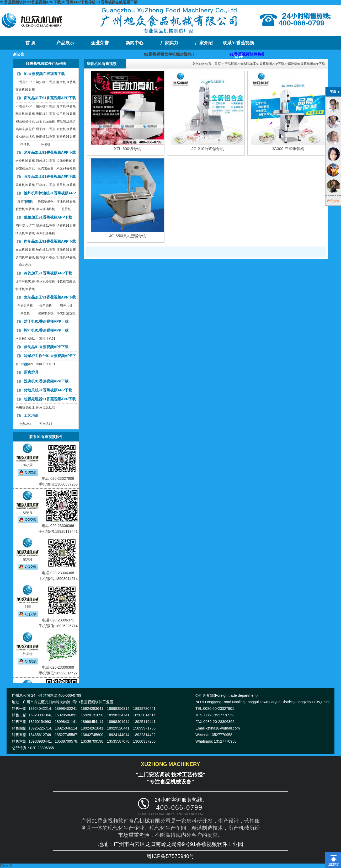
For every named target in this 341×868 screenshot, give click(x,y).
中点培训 (25, 424)
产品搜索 (333, 201)
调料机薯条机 (46, 233)
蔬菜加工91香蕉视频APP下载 (48, 217)
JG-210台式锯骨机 (208, 149)
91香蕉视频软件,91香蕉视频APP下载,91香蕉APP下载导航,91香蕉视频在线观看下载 (69, 2)
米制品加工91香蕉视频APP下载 (50, 152)
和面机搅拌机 (25, 121)
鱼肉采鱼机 (25, 306)
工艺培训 (31, 416)
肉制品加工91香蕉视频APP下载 (50, 241)
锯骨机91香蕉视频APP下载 (306, 64)
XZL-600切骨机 (128, 149)
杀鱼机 (25, 313)
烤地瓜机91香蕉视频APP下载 (48, 390)
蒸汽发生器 (46, 168)
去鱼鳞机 (46, 306)
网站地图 (6, 866)
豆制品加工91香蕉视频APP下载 (50, 177)
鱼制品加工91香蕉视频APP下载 (50, 297)
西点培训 (46, 424)
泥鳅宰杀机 (46, 313)
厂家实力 (169, 43)
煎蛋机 (66, 209)
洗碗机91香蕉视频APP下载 (46, 381)
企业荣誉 (100, 43)
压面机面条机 (46, 121)
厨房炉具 (31, 372)
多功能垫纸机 (25, 137)
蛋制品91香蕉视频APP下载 (46, 347)
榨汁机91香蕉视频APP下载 (46, 330)
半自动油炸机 (46, 209)
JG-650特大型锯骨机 (127, 236)
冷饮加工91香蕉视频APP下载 (48, 273)
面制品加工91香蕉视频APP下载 (50, 98)
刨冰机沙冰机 (46, 281)
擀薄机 (25, 144)
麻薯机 (46, 144)
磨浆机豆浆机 (25, 168)
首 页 (30, 43)
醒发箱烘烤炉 (66, 121)
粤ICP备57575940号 (170, 856)
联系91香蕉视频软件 (238, 45)
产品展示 (65, 43)
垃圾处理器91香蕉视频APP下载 (50, 399)
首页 (218, 64)
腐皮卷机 (25, 265)
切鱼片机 (66, 306)
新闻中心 (135, 43)
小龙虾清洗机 (66, 313)
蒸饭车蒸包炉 (25, 129)
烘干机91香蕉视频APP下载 (46, 321)
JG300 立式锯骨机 (288, 149)
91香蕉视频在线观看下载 (44, 74)
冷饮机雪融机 (66, 281)
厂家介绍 (204, 43)
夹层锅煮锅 (46, 201)
